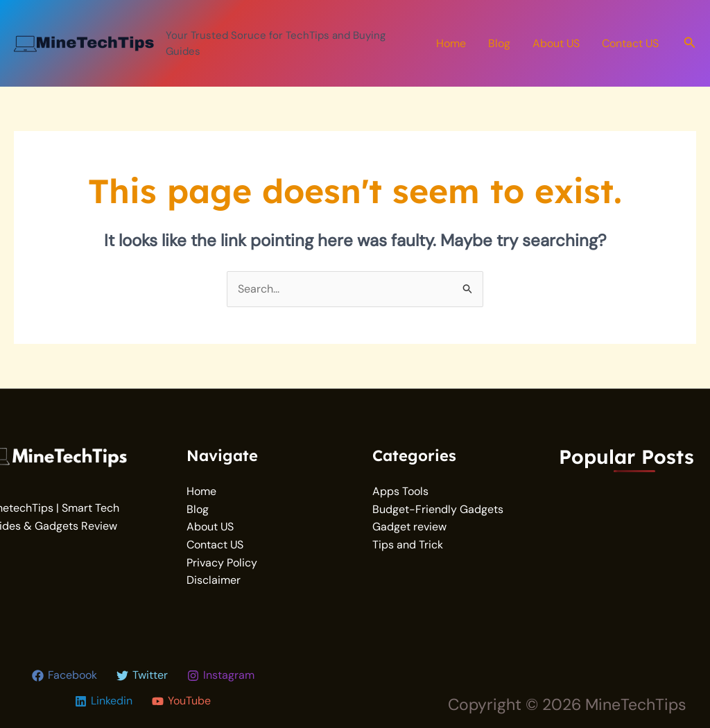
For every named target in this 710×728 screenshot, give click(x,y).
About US (556, 43)
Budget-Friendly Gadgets (438, 509)
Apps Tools (400, 491)
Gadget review (409, 527)
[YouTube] (181, 701)
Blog (499, 43)
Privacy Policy (222, 563)
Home (451, 43)
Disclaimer (214, 580)
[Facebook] (64, 676)
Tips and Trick (408, 545)
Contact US (630, 43)
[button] (690, 43)
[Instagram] (221, 676)
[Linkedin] (104, 701)
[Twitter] (142, 676)
